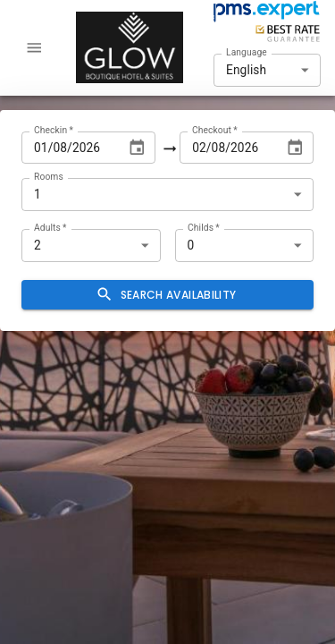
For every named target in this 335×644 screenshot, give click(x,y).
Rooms (49, 176)
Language (247, 52)
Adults (50, 227)
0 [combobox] (191, 245)
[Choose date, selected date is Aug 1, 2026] (137, 148)
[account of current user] (34, 48)
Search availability (167, 295)
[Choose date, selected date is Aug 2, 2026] (295, 148)
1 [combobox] (38, 194)
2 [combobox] (38, 245)
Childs (204, 227)
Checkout (215, 129)
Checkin (54, 129)
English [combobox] (246, 70)
